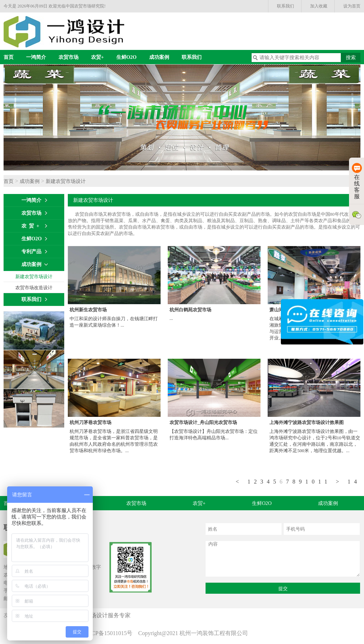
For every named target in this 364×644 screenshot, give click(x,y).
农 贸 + (30, 226)
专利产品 (31, 252)
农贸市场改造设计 (34, 288)
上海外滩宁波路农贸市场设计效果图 (307, 422)
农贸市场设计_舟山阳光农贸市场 (203, 422)
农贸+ (97, 57)
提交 (283, 589)
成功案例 (159, 57)
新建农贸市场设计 (66, 181)
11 (325, 482)
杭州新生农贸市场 (88, 310)
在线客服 (357, 181)
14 (354, 482)
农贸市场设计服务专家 (103, 615)
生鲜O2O (127, 57)
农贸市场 (69, 57)
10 (312, 482)
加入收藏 (319, 6)
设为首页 (352, 6)
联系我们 (285, 6)
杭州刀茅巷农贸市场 (90, 422)
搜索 (351, 58)
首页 (9, 57)
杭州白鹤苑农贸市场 (190, 310)
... (171, 318)
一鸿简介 (36, 57)
